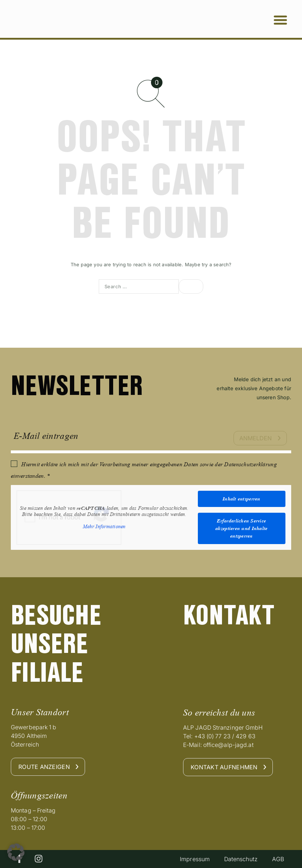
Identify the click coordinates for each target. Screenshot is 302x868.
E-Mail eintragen (46, 436)
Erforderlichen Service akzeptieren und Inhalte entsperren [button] (241, 528)
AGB (278, 859)
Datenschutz (241, 859)
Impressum (194, 859)
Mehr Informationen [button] (104, 526)
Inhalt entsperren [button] (242, 499)
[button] (280, 20)
